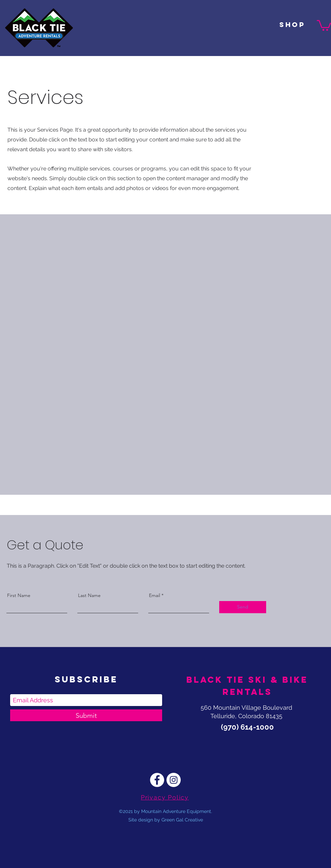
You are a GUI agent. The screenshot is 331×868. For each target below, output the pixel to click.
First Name (19, 595)
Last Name (89, 595)
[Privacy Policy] (165, 797)
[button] (324, 25)
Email (155, 595)
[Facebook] (157, 780)
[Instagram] (174, 780)
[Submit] (86, 715)
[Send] (243, 607)
